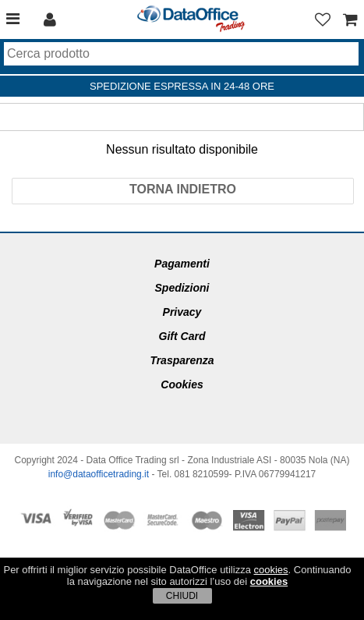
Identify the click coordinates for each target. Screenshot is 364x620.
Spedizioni (182, 288)
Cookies (182, 384)
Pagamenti (182, 264)
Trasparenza (182, 360)
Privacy (182, 312)
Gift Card (182, 336)
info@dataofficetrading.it (99, 474)
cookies (270, 570)
